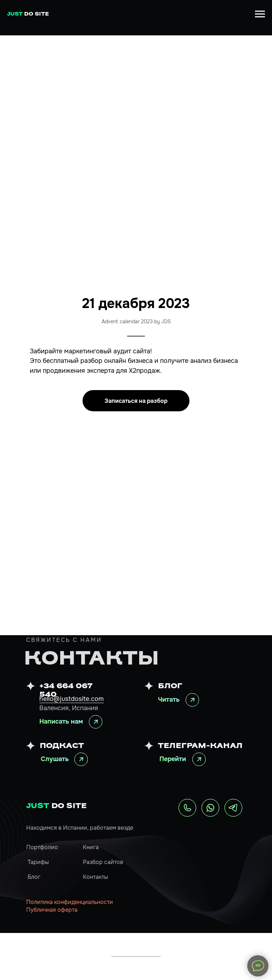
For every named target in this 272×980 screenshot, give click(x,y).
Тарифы (38, 862)
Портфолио (42, 847)
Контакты (95, 877)
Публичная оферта (52, 910)
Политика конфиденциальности (70, 902)
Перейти (173, 759)
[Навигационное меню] (260, 14)
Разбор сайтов (103, 862)
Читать (169, 700)
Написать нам (61, 721)
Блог (34, 877)
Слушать (55, 759)
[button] (136, 401)
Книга (91, 847)
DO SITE (56, 806)
